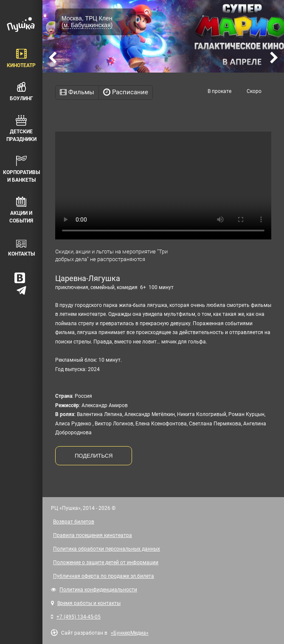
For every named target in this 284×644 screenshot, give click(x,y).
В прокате (219, 91)
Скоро (254, 91)
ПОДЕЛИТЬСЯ (94, 456)
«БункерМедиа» (130, 633)
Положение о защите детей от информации (106, 562)
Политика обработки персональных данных (107, 549)
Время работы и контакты (89, 603)
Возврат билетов (74, 522)
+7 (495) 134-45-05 (79, 617)
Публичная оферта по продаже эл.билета (104, 576)
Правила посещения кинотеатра (93, 535)
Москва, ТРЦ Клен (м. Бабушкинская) (87, 22)
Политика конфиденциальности (98, 590)
